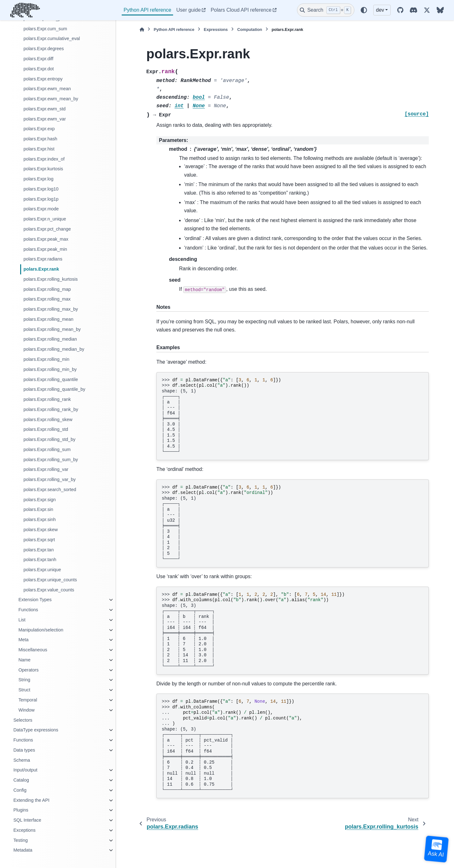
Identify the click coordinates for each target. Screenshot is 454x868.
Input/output (25, 770)
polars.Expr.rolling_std (46, 429)
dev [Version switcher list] (380, 10)
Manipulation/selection (41, 630)
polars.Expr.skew (41, 530)
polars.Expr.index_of (44, 159)
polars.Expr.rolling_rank (47, 399)
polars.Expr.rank (41, 269)
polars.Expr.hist (39, 149)
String (24, 680)
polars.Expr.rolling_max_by (51, 309)
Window (26, 710)
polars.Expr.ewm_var (44, 119)
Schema (22, 760)
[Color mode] (364, 10)
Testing (20, 840)
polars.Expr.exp (39, 129)
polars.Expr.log (38, 179)
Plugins (21, 810)
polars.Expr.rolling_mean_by (52, 329)
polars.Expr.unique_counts (50, 580)
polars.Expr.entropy (43, 79)
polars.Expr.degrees (44, 49)
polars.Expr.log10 (41, 189)
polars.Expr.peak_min (45, 249)
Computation (250, 29)
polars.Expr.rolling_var (46, 469)
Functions (28, 610)
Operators (28, 670)
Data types (24, 750)
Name (24, 660)
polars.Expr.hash (40, 139)
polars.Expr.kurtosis (43, 169)
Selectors (23, 720)
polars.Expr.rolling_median (50, 339)
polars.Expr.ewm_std (44, 109)
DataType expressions (36, 730)
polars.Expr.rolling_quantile (51, 379)
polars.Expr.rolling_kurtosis (50, 279)
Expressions (216, 29)
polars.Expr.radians (43, 259)
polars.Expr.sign (39, 500)
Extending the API (31, 800)
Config (20, 790)
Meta (23, 640)
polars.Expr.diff (38, 59)
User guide (188, 10)
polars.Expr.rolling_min (46, 359)
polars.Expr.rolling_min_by (50, 369)
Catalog (21, 780)
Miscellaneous (33, 650)
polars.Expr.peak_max (46, 239)
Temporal (28, 700)
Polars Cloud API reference (241, 10)
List (22, 620)
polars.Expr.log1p (41, 199)
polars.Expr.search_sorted (50, 490)
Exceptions (24, 830)
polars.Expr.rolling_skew (48, 419)
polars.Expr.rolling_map (47, 289)
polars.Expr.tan (38, 550)
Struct (24, 690)
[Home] (142, 29)
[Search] (326, 10)
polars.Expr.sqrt (39, 540)
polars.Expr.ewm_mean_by (51, 99)
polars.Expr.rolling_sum (47, 449)
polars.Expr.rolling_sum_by (51, 460)
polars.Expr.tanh (40, 560)
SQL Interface (27, 820)
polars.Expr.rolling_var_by (49, 479)
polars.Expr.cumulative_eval (52, 38)
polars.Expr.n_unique (45, 219)
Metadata (23, 850)
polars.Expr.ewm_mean (47, 89)
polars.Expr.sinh (39, 519)
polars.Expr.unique (42, 570)
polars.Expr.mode (41, 209)
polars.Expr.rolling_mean (48, 319)
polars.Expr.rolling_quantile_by (54, 389)
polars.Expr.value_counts (49, 590)
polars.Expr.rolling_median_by (54, 349)
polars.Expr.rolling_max (47, 299)
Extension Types (35, 600)
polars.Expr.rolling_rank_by (51, 409)
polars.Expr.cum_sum (45, 29)
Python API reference (147, 10)
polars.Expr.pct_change (47, 229)
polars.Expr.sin (38, 509)
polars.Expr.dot (38, 69)
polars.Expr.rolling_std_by (49, 439)
